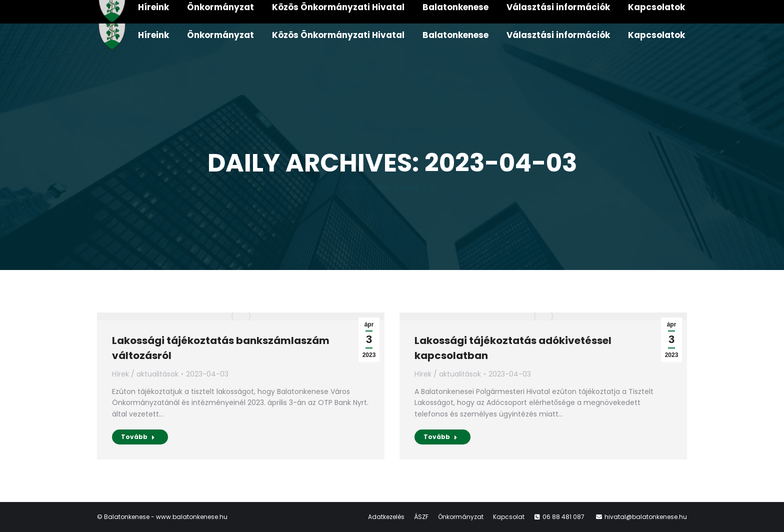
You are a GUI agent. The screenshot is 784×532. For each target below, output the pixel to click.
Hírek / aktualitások (145, 374)
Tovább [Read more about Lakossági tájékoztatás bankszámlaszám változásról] (138, 437)
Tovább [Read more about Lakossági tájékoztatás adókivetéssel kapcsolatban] (440, 437)
